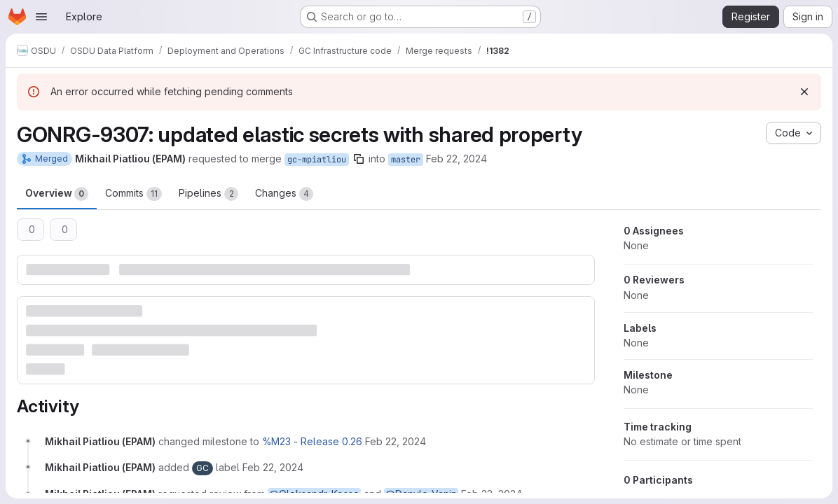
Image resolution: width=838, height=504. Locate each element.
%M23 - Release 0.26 (312, 441)
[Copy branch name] (359, 159)
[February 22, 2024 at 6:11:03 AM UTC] (396, 441)
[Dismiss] (804, 92)
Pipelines (208, 194)
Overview (57, 194)
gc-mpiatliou (317, 160)
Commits (133, 194)
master (406, 160)
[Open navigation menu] (41, 17)
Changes (284, 194)
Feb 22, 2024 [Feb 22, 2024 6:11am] (456, 159)
